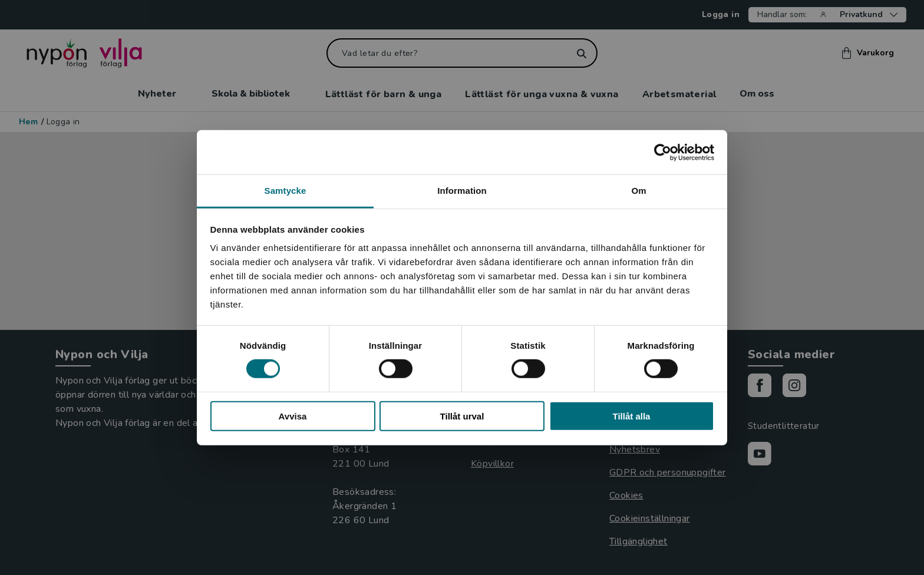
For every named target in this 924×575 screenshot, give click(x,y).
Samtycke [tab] (286, 191)
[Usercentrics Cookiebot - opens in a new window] (663, 152)
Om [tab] (638, 191)
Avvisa (293, 416)
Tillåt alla (632, 416)
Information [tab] (462, 191)
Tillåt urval (462, 416)
